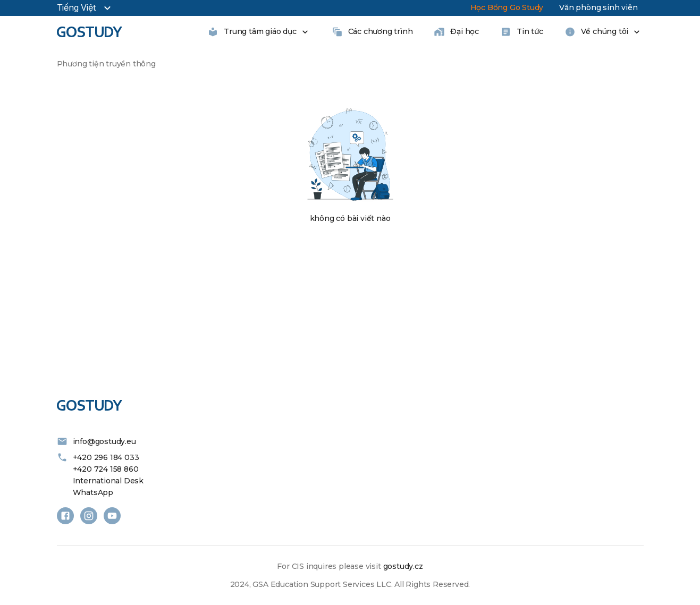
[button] (65, 89)
